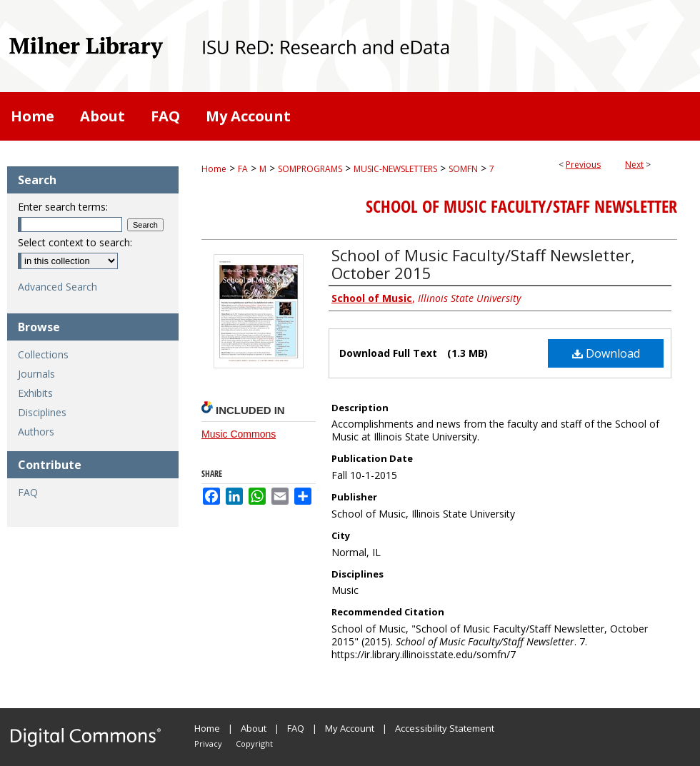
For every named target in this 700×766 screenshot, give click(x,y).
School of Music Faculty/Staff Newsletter (521, 206)
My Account (350, 728)
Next (634, 165)
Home (214, 169)
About (254, 728)
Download (606, 353)
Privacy (208, 744)
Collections (43, 354)
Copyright (254, 744)
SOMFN (463, 169)
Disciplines (42, 412)
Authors (36, 432)
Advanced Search (57, 287)
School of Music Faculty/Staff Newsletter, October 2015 (483, 264)
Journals (36, 374)
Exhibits (35, 393)
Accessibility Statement (445, 728)
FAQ (28, 492)
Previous (583, 165)
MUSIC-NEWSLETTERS (395, 169)
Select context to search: (75, 242)
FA (243, 169)
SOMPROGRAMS (310, 169)
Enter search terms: (63, 207)
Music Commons (239, 434)
